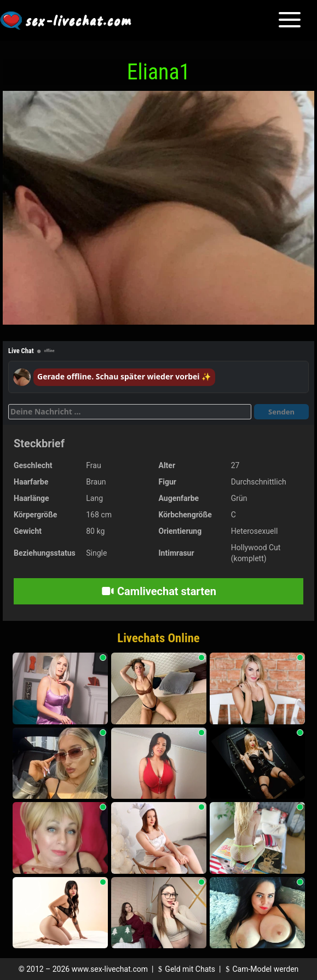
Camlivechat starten (158, 591)
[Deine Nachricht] (130, 412)
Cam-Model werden (261, 969)
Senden (281, 412)
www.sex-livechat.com (110, 969)
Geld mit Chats (185, 969)
